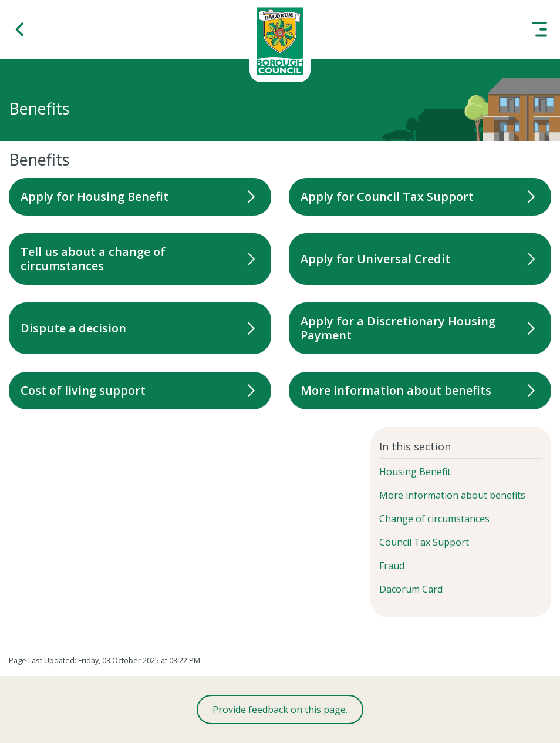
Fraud (392, 566)
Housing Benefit (415, 472)
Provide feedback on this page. (280, 710)
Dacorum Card (411, 589)
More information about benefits (452, 495)
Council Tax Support (424, 542)
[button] (21, 29)
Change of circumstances (434, 519)
